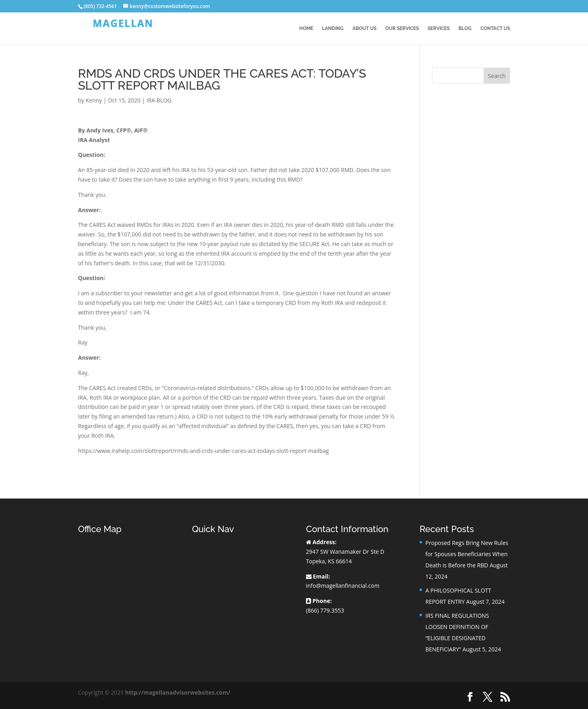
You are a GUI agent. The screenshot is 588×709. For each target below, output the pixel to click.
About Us (364, 28)
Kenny (94, 100)
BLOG (465, 28)
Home (306, 28)
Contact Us (495, 28)
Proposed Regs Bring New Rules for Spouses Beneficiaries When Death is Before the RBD (467, 554)
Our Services (402, 28)
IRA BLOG (159, 100)
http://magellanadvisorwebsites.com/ (178, 692)
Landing (333, 28)
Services (439, 28)
